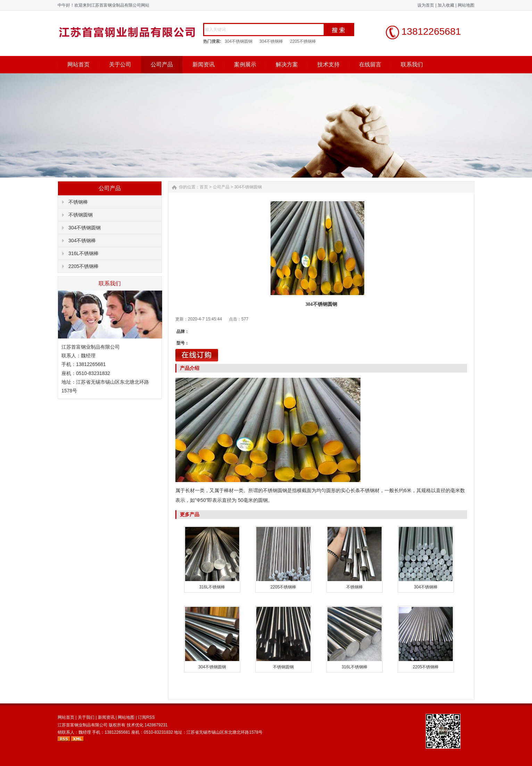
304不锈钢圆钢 (239, 41)
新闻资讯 (203, 64)
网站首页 (78, 64)
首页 (204, 187)
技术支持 (329, 64)
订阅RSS (146, 717)
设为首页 (426, 5)
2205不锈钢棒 (303, 41)
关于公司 (120, 64)
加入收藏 (446, 5)
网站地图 (466, 5)
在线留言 (370, 64)
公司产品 (162, 64)
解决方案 (287, 64)
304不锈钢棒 (271, 41)
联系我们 (412, 64)
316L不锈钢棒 (84, 253)
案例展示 (245, 64)
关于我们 (86, 717)
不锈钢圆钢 (81, 215)
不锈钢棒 (78, 202)
